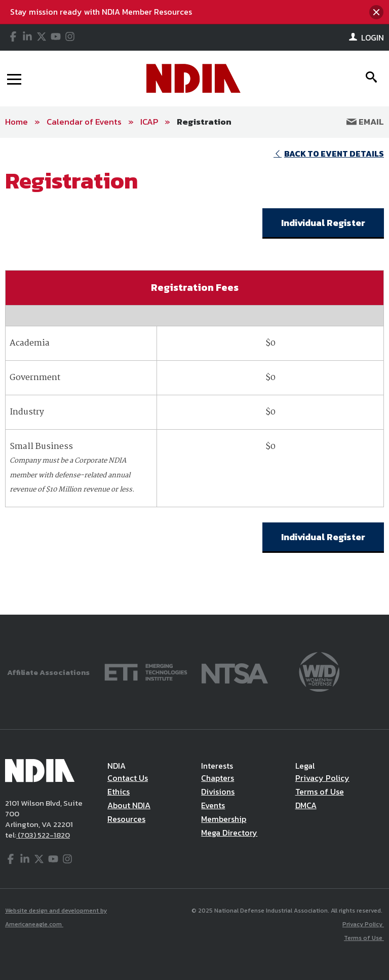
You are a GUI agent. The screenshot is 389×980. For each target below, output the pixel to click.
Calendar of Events (84, 122)
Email (365, 122)
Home (16, 122)
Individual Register (323, 223)
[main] (194, 376)
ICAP (149, 122)
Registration (204, 122)
